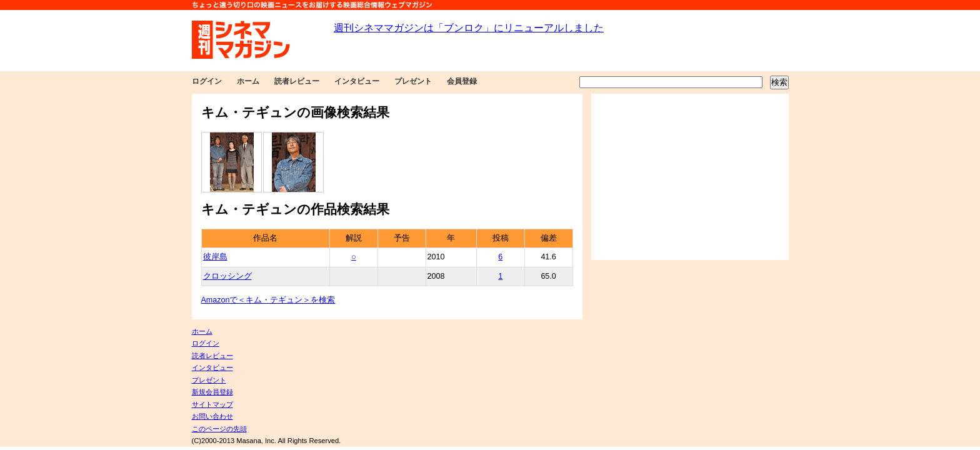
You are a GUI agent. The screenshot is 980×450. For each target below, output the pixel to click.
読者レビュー (297, 81)
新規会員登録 (212, 392)
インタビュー (357, 81)
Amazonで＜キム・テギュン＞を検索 (268, 300)
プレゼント (413, 81)
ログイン (207, 81)
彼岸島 (215, 257)
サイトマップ (212, 404)
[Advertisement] (690, 177)
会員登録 (462, 81)
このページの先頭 (219, 429)
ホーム (248, 81)
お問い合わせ (212, 416)
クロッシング (227, 276)
